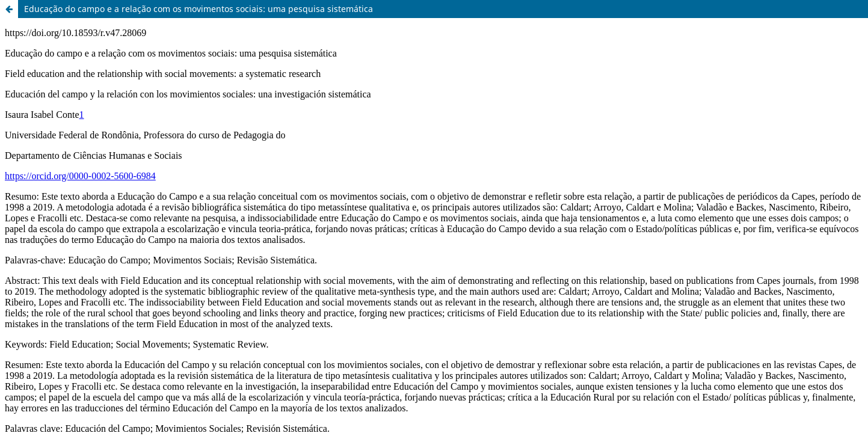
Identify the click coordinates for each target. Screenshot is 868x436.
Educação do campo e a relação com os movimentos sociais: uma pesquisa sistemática (199, 9)
